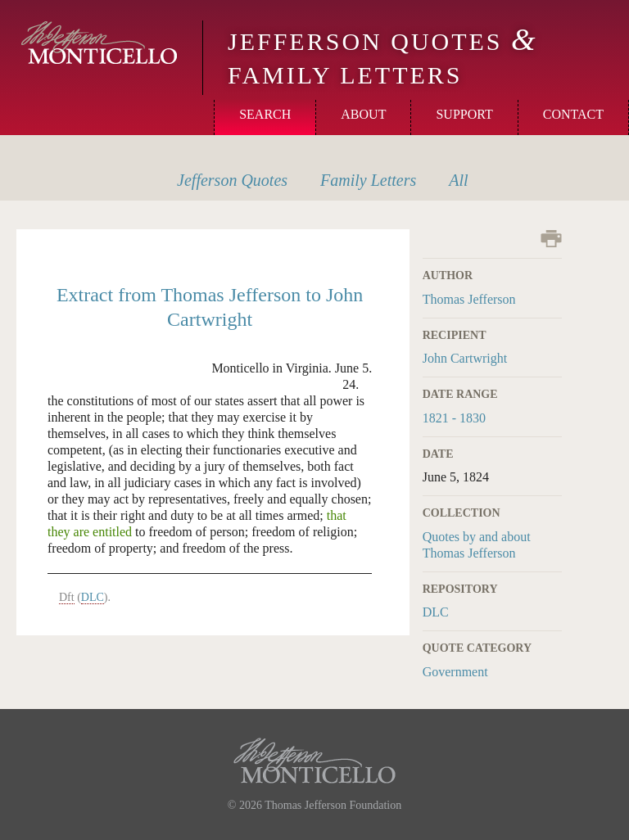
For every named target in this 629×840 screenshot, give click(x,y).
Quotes (232, 180)
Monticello (99, 43)
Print (551, 239)
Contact (573, 114)
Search (265, 114)
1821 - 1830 (454, 418)
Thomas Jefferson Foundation (333, 805)
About (363, 114)
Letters (368, 180)
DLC (436, 612)
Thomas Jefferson (469, 299)
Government (455, 672)
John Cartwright (465, 358)
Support (464, 114)
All (458, 180)
